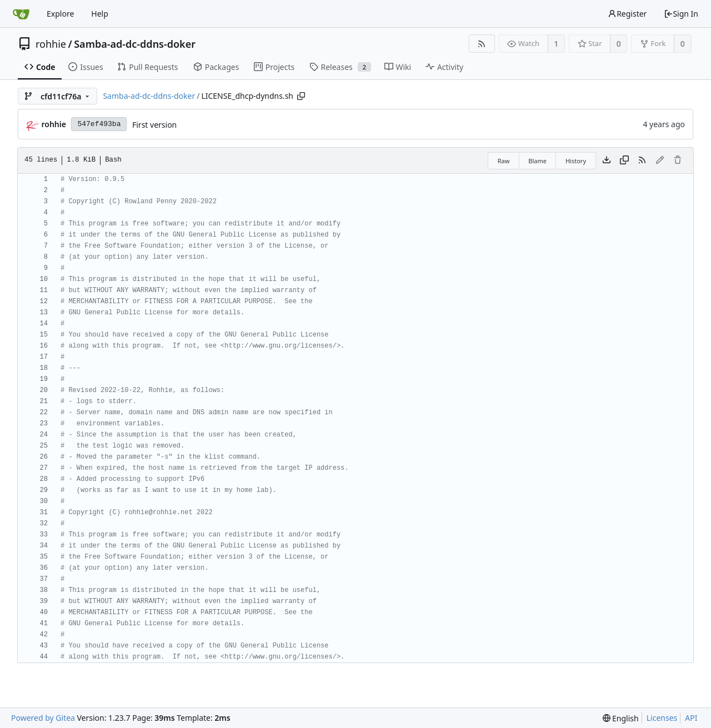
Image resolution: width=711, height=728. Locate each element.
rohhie (51, 44)
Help (100, 14)
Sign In (681, 14)
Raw (504, 161)
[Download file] (607, 160)
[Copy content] (624, 160)
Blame (537, 161)
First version (154, 125)
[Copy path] (301, 96)
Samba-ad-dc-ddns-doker (135, 44)
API (691, 718)
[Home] (21, 14)
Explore (60, 14)
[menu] (621, 718)
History (576, 161)
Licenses (662, 718)
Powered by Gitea (43, 718)
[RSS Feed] (482, 44)
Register (627, 14)
